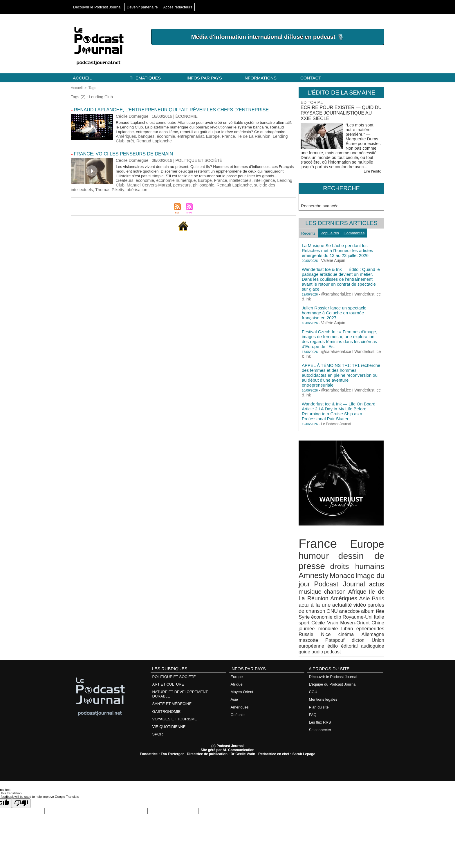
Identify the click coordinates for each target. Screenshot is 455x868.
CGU (313, 675)
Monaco (341, 573)
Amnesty (312, 573)
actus (377, 581)
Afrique (352, 588)
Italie (366, 611)
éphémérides (345, 621)
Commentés (360, 233)
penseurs (135, 193)
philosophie (155, 193)
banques (145, 140)
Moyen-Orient (340, 616)
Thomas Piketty (263, 193)
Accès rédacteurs (178, 7)
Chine (361, 616)
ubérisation (81, 198)
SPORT (159, 716)
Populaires (333, 233)
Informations (260, 78)
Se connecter (320, 712)
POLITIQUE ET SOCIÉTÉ (174, 661)
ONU (323, 606)
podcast (352, 636)
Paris (363, 594)
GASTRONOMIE (166, 694)
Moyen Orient (242, 675)
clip (325, 611)
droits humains (358, 565)
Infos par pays (204, 78)
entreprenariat (188, 140)
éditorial (377, 631)
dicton (305, 631)
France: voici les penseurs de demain (120, 158)
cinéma (306, 627)
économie (164, 140)
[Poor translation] (21, 785)
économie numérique (174, 189)
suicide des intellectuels (225, 193)
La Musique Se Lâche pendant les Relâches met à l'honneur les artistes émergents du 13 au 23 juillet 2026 (337, 251)
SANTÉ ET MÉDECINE (172, 687)
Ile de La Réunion (249, 140)
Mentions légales (323, 683)
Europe (209, 140)
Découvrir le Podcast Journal (98, 7)
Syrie (379, 606)
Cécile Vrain (311, 616)
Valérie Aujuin (332, 261)
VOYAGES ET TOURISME (174, 701)
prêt (74, 145)
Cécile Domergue (131, 116)
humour (313, 555)
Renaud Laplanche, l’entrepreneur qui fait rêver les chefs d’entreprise (164, 109)
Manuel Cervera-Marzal (103, 193)
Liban (324, 621)
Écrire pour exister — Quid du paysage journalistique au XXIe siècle (339, 112)
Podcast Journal (340, 581)
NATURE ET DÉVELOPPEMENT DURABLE (180, 677)
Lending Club (279, 140)
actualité (329, 600)
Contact (311, 78)
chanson (332, 588)
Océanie (237, 697)
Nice (380, 621)
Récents (309, 233)
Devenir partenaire (143, 7)
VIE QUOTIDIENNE (169, 709)
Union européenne (333, 631)
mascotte (353, 627)
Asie (351, 594)
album (357, 606)
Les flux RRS (320, 704)
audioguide (309, 636)
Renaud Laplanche (97, 145)
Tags (92, 88)
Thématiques (145, 78)
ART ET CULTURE (168, 668)
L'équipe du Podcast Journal (333, 668)
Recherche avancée (319, 204)
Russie (366, 621)
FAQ (313, 697)
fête (369, 606)
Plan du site (319, 690)
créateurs (124, 189)
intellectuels (236, 189)
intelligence (259, 189)
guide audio (332, 636)
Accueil (82, 78)
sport (379, 611)
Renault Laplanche (185, 193)
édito (361, 631)
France (225, 140)
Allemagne (328, 627)
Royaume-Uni (345, 611)
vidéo (349, 600)
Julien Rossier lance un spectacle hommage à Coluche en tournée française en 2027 (334, 313)
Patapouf (375, 627)
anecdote (339, 606)
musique (309, 588)
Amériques (126, 140)
